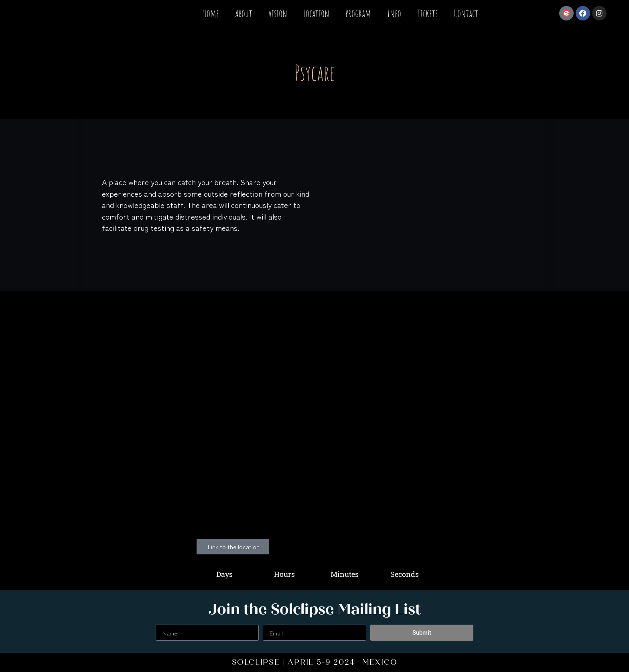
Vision (278, 13)
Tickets (427, 13)
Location (316, 13)
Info (394, 13)
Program (358, 13)
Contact (466, 13)
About (244, 13)
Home (211, 13)
